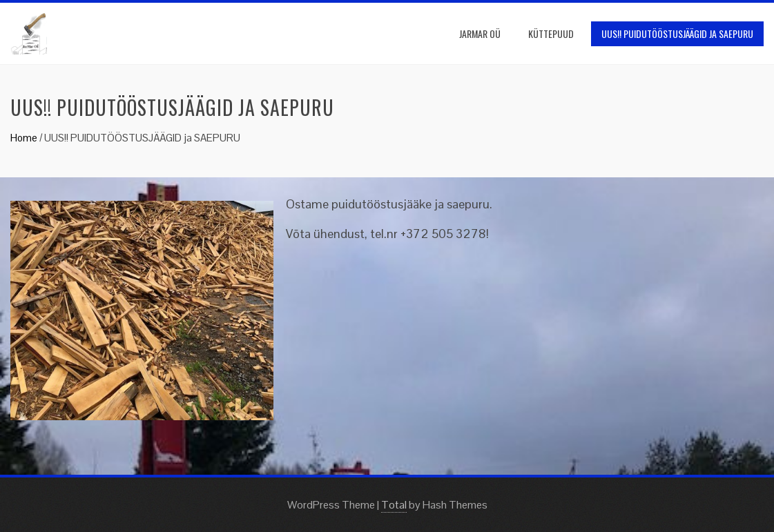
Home (24, 138)
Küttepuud (551, 33)
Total (394, 505)
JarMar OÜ (480, 33)
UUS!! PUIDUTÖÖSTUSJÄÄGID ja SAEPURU (677, 33)
